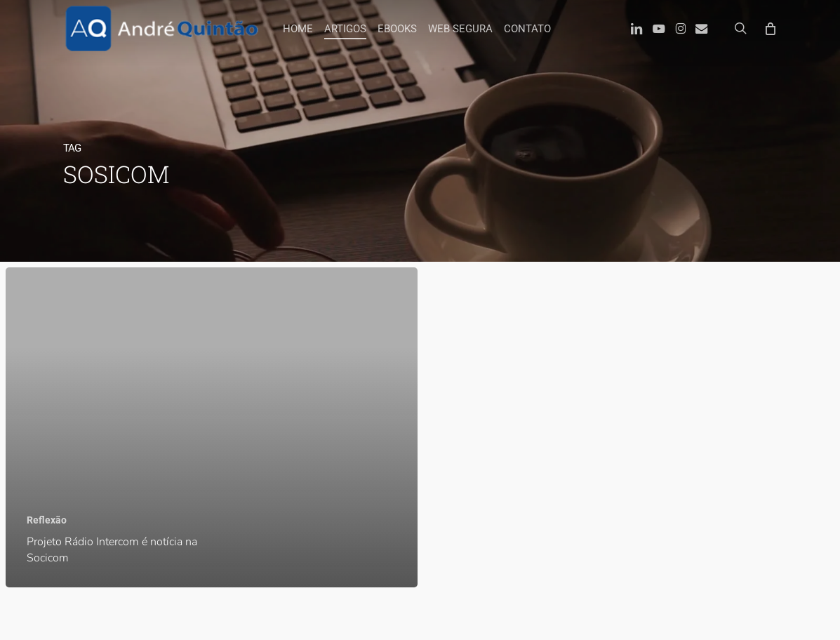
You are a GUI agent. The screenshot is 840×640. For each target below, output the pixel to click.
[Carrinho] (769, 28)
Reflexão (47, 520)
